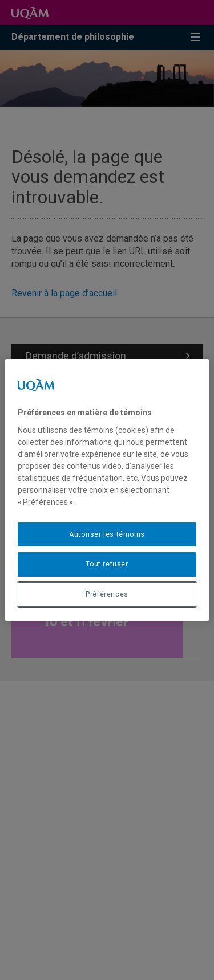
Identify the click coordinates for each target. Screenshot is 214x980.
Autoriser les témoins (107, 534)
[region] (107, 490)
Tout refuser (107, 564)
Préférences (107, 594)
